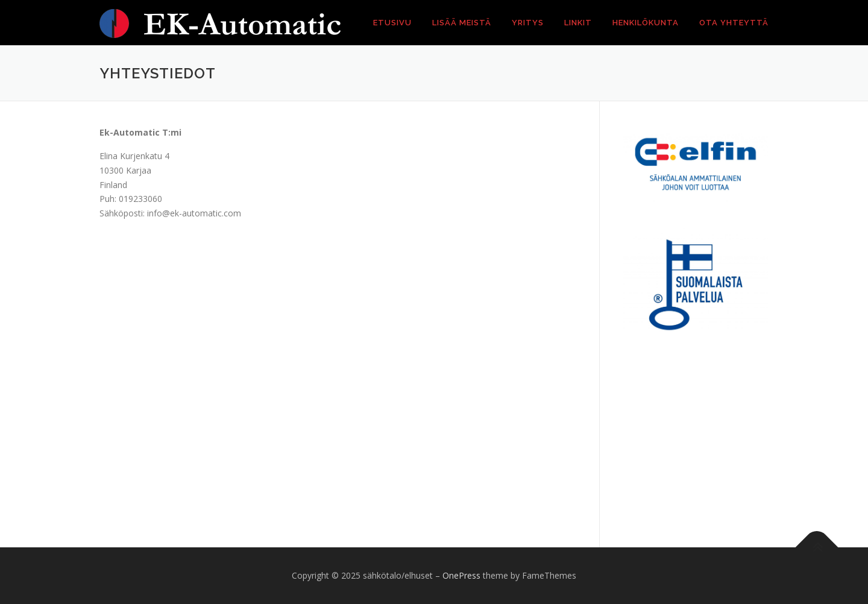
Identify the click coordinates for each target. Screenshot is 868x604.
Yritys (528, 23)
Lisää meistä (462, 23)
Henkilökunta (646, 23)
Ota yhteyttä (734, 23)
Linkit (578, 23)
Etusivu (392, 23)
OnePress (461, 575)
